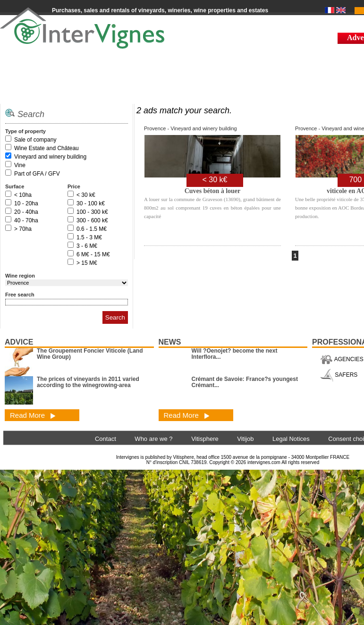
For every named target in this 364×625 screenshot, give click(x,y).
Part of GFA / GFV (37, 174)
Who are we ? (153, 439)
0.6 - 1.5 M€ (92, 229)
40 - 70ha (26, 220)
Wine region (20, 276)
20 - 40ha (26, 212)
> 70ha (23, 229)
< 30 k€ (86, 195)
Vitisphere (205, 439)
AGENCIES (342, 359)
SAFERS (339, 375)
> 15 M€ (87, 263)
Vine (20, 165)
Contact (106, 439)
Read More (33, 415)
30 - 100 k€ (91, 203)
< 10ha (23, 195)
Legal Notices (291, 439)
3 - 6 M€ (87, 246)
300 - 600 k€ (92, 220)
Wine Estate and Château (47, 148)
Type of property (25, 131)
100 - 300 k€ (92, 212)
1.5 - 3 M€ (89, 237)
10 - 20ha (26, 203)
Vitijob (245, 439)
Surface (15, 186)
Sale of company (35, 140)
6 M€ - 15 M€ (93, 254)
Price (74, 186)
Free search (20, 295)
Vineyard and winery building (50, 157)
